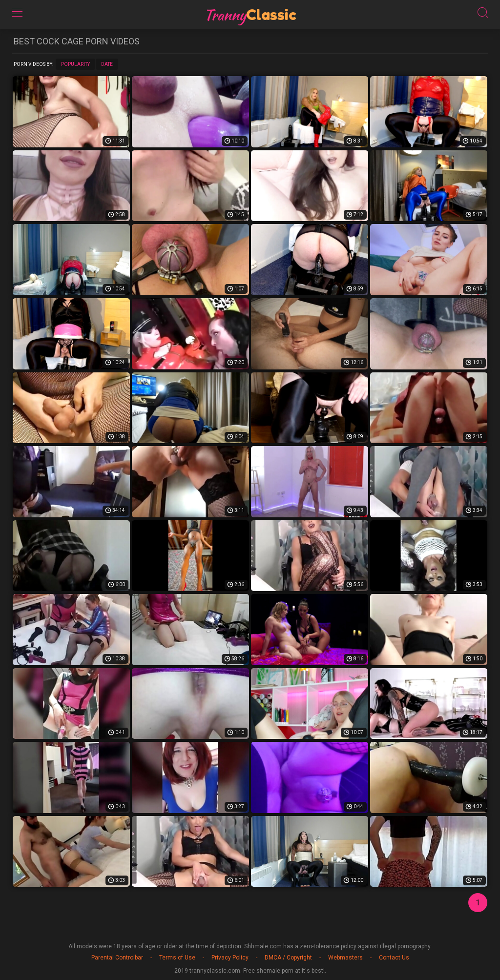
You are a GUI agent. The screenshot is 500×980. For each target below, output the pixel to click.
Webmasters (345, 958)
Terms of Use (177, 958)
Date (107, 64)
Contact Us (394, 958)
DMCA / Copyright (288, 958)
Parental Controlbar (117, 958)
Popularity (75, 64)
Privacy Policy (230, 958)
